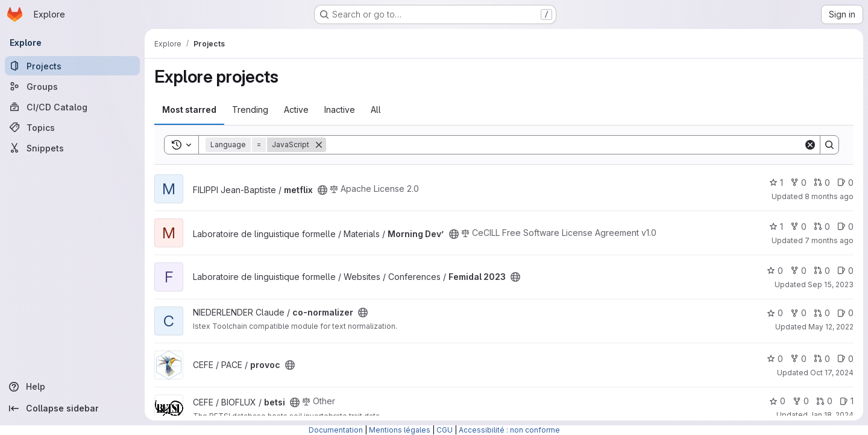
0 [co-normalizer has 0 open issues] (845, 313)
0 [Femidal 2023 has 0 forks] (798, 271)
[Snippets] (72, 148)
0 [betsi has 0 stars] (777, 401)
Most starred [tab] (189, 110)
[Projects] (72, 66)
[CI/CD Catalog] (72, 107)
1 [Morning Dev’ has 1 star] (776, 227)
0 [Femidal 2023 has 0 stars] (775, 271)
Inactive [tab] (340, 110)
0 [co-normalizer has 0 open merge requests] (822, 313)
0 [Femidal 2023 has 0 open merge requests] (822, 271)
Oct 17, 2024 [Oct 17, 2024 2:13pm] (832, 373)
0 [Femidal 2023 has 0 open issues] (845, 271)
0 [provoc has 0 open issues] (845, 359)
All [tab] (376, 110)
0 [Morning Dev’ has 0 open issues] (845, 227)
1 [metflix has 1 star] (776, 183)
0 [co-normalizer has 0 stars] (775, 313)
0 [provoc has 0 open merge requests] (822, 359)
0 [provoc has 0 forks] (798, 359)
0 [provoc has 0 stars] (775, 359)
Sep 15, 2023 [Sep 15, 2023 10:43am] (831, 284)
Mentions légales (400, 430)
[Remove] (319, 145)
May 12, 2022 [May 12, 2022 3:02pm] (831, 327)
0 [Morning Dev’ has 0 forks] (798, 227)
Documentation (336, 430)
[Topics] (72, 127)
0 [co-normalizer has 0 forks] (798, 313)
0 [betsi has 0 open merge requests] (824, 401)
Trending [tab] (250, 110)
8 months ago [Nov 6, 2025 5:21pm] (829, 196)
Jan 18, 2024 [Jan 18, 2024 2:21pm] (832, 415)
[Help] (72, 387)
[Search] (565, 145)
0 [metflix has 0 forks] (798, 183)
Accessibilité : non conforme (509, 430)
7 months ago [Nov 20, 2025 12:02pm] (829, 240)
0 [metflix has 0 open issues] (845, 183)
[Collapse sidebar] (72, 408)
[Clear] (810, 145)
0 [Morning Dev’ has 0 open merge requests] (822, 227)
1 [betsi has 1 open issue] (847, 401)
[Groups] (72, 86)
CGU (445, 430)
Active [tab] (296, 110)
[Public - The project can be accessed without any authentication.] (322, 190)
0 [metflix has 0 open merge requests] (822, 183)
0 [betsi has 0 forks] (801, 401)
